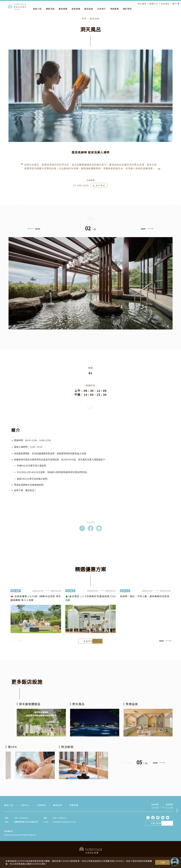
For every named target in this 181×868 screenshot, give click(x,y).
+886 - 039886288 (21, 818)
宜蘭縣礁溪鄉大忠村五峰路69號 (26, 822)
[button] (34, 229)
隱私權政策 (8, 831)
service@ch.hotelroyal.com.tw (64, 822)
